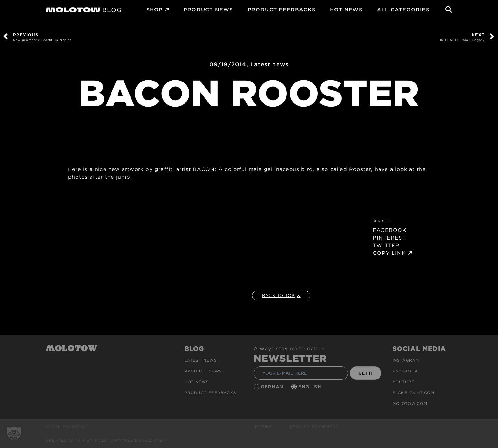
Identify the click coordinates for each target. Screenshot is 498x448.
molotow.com (410, 403)
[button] (14, 434)
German (273, 387)
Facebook (405, 371)
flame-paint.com (414, 393)
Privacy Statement (314, 427)
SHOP (155, 10)
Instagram (406, 360)
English (311, 387)
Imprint (263, 427)
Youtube (404, 382)
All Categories (403, 10)
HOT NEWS (346, 10)
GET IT (366, 373)
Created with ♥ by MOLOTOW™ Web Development (107, 440)
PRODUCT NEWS (208, 10)
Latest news (269, 64)
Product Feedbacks (282, 10)
